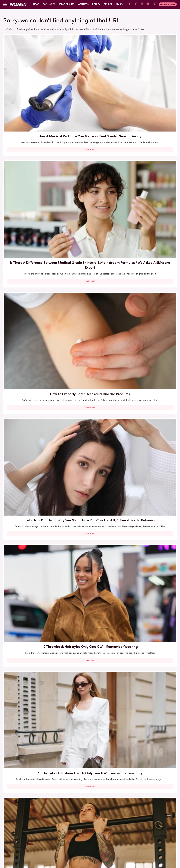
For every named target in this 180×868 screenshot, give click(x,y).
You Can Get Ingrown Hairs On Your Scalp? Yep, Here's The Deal (149, 551)
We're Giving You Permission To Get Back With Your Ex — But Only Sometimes (31, 385)
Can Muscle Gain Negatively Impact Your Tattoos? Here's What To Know (31, 232)
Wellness (83, 4)
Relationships (67, 4)
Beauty (96, 4)
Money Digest (110, 845)
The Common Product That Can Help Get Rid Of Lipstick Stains (31, 700)
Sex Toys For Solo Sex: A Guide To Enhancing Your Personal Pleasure (149, 307)
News (36, 4)
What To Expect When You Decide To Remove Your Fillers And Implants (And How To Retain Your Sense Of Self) (31, 470)
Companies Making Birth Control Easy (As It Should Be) (31, 548)
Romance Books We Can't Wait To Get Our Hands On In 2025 (31, 772)
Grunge (80, 845)
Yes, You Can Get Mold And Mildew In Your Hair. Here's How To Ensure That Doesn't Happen (90, 551)
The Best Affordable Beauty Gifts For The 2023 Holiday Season (149, 774)
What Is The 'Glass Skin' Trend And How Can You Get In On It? (90, 304)
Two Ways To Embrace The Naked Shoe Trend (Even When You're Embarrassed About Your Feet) (149, 387)
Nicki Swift (125, 845)
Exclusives (49, 4)
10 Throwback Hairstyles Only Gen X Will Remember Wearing (90, 152)
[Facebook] (129, 4)
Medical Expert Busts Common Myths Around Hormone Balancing (90, 774)
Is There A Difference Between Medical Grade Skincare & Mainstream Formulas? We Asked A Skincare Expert (90, 77)
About (75, 827)
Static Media (74, 832)
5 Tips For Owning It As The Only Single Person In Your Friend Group (90, 232)
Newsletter (168, 4)
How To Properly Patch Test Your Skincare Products (149, 72)
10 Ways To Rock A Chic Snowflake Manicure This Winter (149, 700)
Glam (71, 845)
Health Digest (93, 845)
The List (137, 845)
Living (119, 4)
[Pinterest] (136, 4)
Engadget (28, 845)
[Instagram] (142, 4)
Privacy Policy (101, 827)
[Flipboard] (148, 4)
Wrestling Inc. (150, 845)
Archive (85, 827)
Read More (31, 105)
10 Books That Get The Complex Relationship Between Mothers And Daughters (90, 625)
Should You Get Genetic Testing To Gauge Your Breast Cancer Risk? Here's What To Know (149, 232)
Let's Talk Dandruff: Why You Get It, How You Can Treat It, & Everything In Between (31, 154)
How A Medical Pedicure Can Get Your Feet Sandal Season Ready (31, 75)
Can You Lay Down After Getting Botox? (149, 623)
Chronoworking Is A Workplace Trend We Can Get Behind (149, 465)
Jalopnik (39, 845)
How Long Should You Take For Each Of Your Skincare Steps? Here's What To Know (90, 468)
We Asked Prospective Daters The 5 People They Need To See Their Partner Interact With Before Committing (90, 387)
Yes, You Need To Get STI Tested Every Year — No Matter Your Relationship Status (31, 625)
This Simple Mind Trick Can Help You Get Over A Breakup (31, 304)
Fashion (108, 4)
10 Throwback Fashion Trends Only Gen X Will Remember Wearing (149, 154)
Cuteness (60, 845)
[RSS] (155, 4)
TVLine (50, 845)
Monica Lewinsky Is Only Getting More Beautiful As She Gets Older (90, 700)
